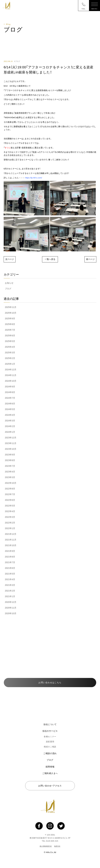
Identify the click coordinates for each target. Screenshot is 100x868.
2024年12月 (11, 370)
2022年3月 (10, 517)
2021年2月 (10, 591)
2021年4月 (10, 579)
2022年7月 (10, 494)
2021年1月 (10, 596)
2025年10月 (11, 313)
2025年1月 (10, 364)
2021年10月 (11, 545)
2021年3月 (10, 585)
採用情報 (50, 767)
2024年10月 (11, 381)
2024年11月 (11, 375)
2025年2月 (10, 358)
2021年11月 (11, 540)
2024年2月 (10, 426)
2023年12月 (11, 438)
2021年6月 (10, 568)
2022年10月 (11, 483)
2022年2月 (10, 523)
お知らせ (9, 283)
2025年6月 (10, 336)
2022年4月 (10, 511)
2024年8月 (10, 392)
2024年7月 (10, 398)
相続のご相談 (50, 747)
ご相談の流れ (50, 753)
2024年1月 (10, 432)
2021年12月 (11, 534)
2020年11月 (11, 608)
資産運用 (50, 742)
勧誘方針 (57, 846)
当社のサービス (50, 731)
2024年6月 (10, 404)
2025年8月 (10, 324)
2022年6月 (10, 500)
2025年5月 (10, 341)
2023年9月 (10, 455)
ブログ (8, 289)
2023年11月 (11, 443)
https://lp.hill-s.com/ (34, 178)
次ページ (10, 259)
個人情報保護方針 (46, 846)
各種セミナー (50, 737)
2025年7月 (10, 330)
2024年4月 (10, 415)
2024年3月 (10, 421)
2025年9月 (10, 319)
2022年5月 (10, 506)
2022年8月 (10, 489)
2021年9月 (10, 551)
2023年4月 (10, 472)
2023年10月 (11, 449)
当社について (50, 724)
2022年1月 (10, 528)
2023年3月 (10, 477)
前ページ (90, 259)
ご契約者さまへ (50, 773)
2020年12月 (11, 602)
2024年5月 (10, 409)
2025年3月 (10, 353)
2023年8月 (10, 460)
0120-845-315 (55, 658)
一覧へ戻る (50, 259)
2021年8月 (10, 557)
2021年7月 (10, 562)
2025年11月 (11, 307)
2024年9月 (10, 387)
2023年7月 (10, 466)
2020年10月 (11, 613)
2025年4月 (10, 347)
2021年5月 (10, 574)
